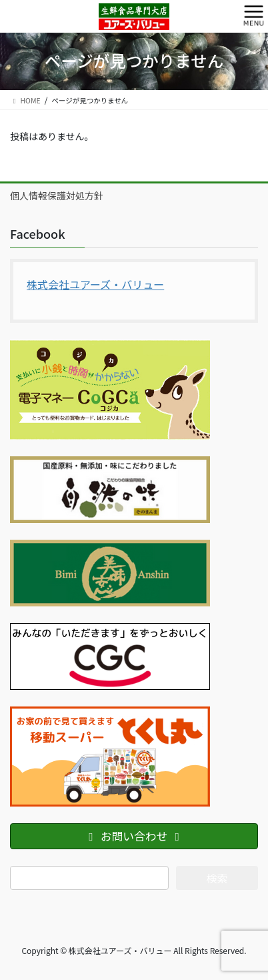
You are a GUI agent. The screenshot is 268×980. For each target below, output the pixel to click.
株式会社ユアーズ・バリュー (95, 284)
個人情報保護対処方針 (57, 195)
